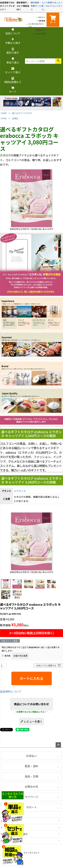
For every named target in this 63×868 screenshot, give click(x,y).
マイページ (32, 797)
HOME (4, 113)
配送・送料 (31, 766)
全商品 (15, 118)
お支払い (31, 756)
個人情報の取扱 (9, 841)
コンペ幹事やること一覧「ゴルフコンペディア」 (52, 6)
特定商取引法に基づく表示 (14, 834)
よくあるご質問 (39, 34)
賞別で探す (13, 51)
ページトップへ (58, 745)
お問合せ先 (31, 787)
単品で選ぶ (13, 61)
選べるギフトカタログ (22, 113)
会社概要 (5, 821)
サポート (31, 807)
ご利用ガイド (40, 30)
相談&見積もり (13, 80)
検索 (58, 61)
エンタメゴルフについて (36, 25)
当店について (13, 32)
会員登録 (42, 21)
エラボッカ (20, 491)
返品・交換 (31, 776)
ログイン (42, 17)
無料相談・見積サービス (36, 6)
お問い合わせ (8, 827)
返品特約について (11, 691)
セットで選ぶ (13, 71)
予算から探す (13, 41)
